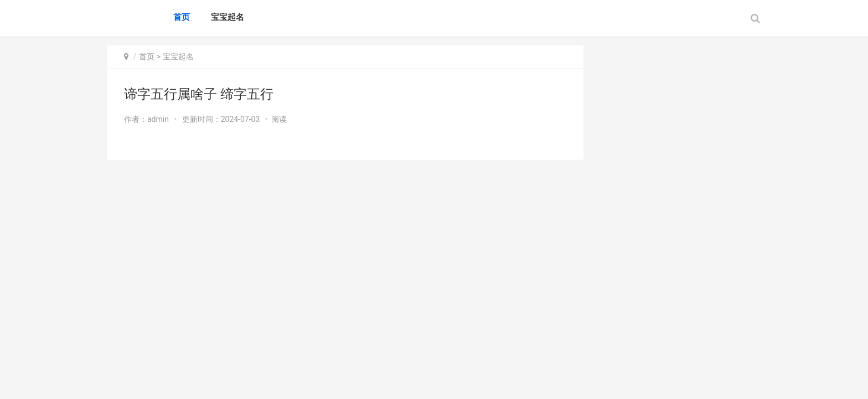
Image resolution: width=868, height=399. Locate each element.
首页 (182, 17)
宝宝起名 (228, 17)
